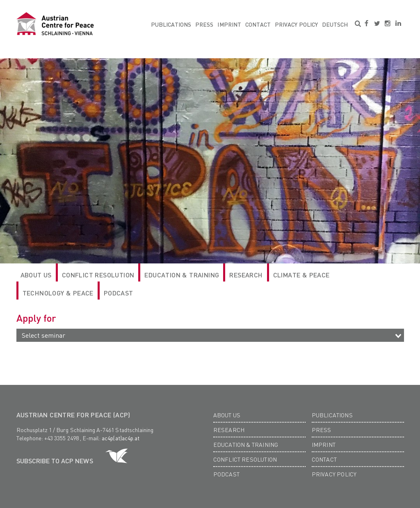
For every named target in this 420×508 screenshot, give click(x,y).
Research (229, 430)
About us (227, 415)
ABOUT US (36, 275)
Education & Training (182, 275)
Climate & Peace (301, 275)
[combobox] (210, 335)
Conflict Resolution (98, 275)
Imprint (229, 24)
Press (204, 24)
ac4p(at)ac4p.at (121, 438)
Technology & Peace (58, 293)
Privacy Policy (296, 24)
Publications (171, 24)
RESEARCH (246, 275)
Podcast (119, 293)
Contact (258, 24)
